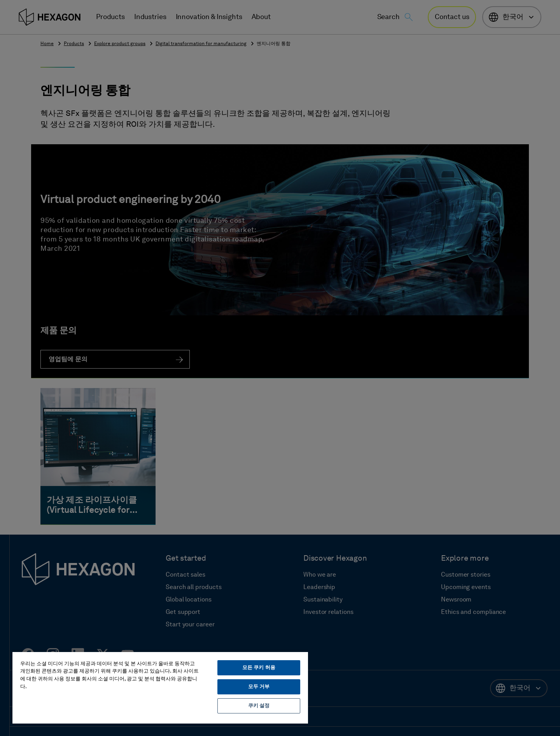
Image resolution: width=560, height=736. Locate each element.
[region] (160, 687)
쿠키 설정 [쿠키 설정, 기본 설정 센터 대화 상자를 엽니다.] (259, 706)
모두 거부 (259, 687)
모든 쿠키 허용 (259, 668)
